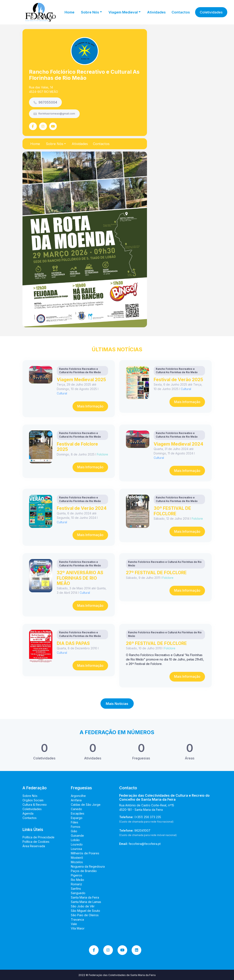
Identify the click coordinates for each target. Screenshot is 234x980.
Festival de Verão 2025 (178, 379)
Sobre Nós (30, 796)
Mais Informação (90, 406)
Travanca (77, 919)
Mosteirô (77, 858)
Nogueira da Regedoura (88, 866)
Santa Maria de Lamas (86, 902)
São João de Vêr (83, 906)
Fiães (75, 822)
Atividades (156, 12)
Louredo (77, 844)
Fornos (76, 827)
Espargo (77, 818)
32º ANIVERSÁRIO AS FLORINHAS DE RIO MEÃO (80, 578)
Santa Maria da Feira (85, 897)
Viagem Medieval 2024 (178, 444)
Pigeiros (77, 875)
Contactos (181, 12)
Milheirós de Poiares (85, 853)
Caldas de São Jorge (86, 805)
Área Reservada (34, 846)
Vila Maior (78, 928)
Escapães (78, 813)
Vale (74, 924)
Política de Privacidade (38, 837)
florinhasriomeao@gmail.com (54, 114)
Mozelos (77, 862)
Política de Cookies (36, 842)
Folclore (102, 454)
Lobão (75, 840)
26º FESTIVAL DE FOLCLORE (156, 643)
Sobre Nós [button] (90, 12)
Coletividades (211, 12)
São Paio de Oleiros (85, 915)
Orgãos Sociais (33, 800)
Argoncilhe (78, 796)
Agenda (28, 813)
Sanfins (76, 889)
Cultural (62, 393)
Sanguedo (78, 893)
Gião (74, 831)
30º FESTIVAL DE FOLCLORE (172, 511)
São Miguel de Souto (85, 911)
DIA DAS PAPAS (73, 643)
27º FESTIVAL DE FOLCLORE (156, 573)
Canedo (76, 809)
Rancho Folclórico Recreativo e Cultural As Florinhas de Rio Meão (84, 75)
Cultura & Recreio (35, 805)
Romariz (76, 884)
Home (69, 12)
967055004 (45, 102)
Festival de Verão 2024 (82, 508)
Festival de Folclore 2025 (77, 447)
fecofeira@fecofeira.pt (145, 844)
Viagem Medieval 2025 (81, 379)
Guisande (77, 836)
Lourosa (76, 849)
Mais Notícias (117, 704)
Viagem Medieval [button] (123, 12)
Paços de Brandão (84, 871)
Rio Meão (77, 880)
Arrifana (76, 800)
